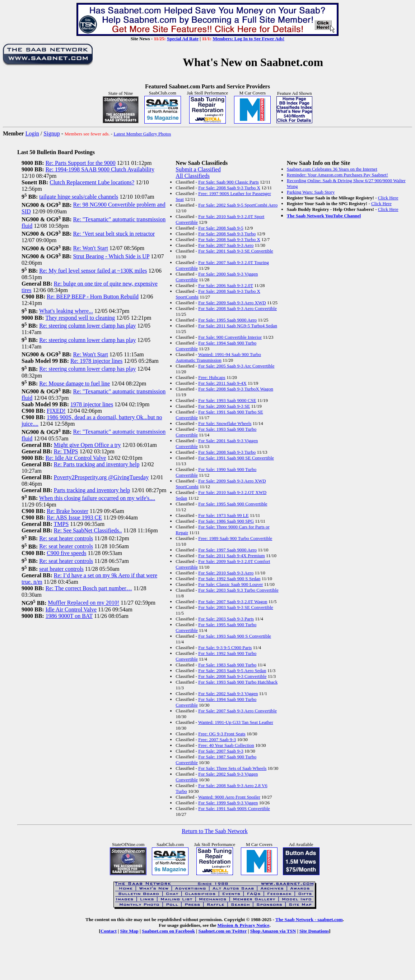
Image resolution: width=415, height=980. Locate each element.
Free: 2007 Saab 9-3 (217, 739)
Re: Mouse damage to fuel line (74, 383)
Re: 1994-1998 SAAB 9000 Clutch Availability (100, 169)
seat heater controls (61, 569)
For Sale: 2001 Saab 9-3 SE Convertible (236, 251)
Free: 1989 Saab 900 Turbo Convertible (235, 538)
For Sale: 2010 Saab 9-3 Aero (226, 573)
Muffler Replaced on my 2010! (83, 603)
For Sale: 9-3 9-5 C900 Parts (225, 648)
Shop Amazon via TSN (273, 931)
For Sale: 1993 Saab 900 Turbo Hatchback (238, 682)
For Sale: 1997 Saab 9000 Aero (227, 550)
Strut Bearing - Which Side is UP (111, 256)
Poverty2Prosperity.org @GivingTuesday (101, 477)
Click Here (388, 198)
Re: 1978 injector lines (96, 361)
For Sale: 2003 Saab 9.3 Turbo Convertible (238, 590)
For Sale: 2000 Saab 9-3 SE (224, 406)
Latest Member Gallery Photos (142, 134)
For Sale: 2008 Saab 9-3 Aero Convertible (237, 308)
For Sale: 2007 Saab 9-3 (221, 751)
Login (32, 133)
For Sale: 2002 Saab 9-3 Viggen (228, 694)
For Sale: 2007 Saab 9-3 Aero (226, 245)
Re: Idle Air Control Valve (76, 458)
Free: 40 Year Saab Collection (226, 745)
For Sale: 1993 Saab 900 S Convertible (235, 636)
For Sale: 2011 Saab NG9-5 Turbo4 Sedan (238, 326)
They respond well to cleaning (80, 318)
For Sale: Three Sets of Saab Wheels (232, 768)
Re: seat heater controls (66, 538)
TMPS (61, 524)
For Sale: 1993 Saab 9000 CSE (227, 400)
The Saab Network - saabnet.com (309, 919)
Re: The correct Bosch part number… (89, 588)
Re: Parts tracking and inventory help (97, 464)
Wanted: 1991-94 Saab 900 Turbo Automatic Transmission (218, 357)
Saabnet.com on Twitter (223, 931)
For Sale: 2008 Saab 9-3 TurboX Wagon (236, 389)
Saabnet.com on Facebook (168, 931)
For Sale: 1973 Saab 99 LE (223, 515)
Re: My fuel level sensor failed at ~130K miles (93, 271)
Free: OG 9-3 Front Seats (222, 734)
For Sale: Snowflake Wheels (225, 423)
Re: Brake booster (67, 511)
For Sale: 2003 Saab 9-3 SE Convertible (236, 607)
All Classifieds (193, 176)
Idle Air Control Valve (71, 609)
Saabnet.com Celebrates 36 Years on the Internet (332, 169)
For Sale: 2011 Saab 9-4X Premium (231, 556)
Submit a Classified (198, 169)
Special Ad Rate (183, 39)
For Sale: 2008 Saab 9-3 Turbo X (229, 188)
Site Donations (314, 931)
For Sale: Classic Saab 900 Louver (230, 584)
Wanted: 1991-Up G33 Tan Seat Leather (236, 722)
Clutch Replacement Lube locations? (92, 182)
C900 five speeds (66, 553)
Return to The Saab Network (215, 831)
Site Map (129, 931)
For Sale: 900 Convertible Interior (230, 337)
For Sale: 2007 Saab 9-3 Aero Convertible (237, 711)
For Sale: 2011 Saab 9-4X (222, 383)
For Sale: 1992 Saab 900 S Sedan (229, 579)
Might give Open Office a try (87, 445)
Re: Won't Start (91, 248)
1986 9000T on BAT (69, 616)
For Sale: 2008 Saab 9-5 (221, 228)
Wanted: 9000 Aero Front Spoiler (229, 797)
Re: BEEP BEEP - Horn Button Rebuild (93, 297)
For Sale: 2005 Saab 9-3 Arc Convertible (236, 366)
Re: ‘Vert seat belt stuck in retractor (114, 234)
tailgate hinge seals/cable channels (79, 197)
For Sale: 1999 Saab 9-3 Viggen (228, 803)
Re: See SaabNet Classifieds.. (88, 530)
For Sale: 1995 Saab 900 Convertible (233, 504)
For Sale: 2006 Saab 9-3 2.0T (226, 285)
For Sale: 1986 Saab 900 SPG (226, 521)
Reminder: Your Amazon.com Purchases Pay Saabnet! (337, 175)
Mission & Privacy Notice (244, 925)
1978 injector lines (92, 404)
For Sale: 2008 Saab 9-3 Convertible (232, 676)
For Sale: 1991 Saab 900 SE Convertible (236, 458)
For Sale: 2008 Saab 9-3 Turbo (227, 234)
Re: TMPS (66, 451)
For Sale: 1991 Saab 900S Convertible (234, 808)
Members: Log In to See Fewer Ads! (248, 39)
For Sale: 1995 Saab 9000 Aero (227, 320)
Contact (109, 931)
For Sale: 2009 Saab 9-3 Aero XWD (232, 303)
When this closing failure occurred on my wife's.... (97, 498)
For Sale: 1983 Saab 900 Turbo (227, 665)
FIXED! (56, 411)
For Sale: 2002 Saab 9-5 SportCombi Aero (238, 205)
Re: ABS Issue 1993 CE (74, 517)
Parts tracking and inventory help (92, 490)
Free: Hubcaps (212, 377)
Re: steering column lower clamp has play (87, 326)
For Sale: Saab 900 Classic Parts (229, 182)
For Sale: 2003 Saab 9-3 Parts (226, 619)
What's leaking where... (66, 311)
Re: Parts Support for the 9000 (81, 163)
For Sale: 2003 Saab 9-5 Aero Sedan (232, 671)
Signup (52, 133)
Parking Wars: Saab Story (311, 192)
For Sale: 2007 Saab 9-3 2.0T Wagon (233, 602)
